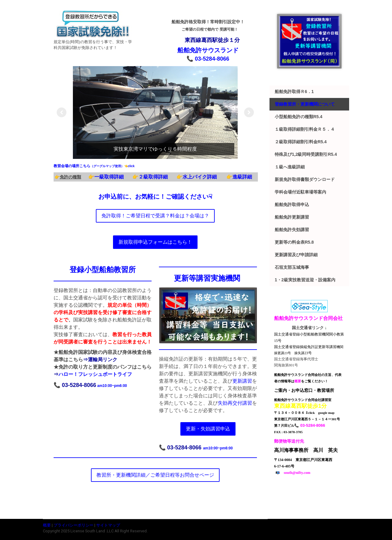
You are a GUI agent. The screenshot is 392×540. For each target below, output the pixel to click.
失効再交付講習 (235, 403)
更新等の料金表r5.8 (294, 242)
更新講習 (242, 381)
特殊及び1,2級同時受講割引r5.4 (306, 154)
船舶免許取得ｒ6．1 (294, 92)
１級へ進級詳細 (290, 167)
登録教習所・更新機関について (305, 104)
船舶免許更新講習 (292, 217)
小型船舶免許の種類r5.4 (299, 117)
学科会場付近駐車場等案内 (300, 192)
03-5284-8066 (212, 59)
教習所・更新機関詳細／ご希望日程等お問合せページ (155, 475)
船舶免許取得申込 (292, 204)
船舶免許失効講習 (292, 230)
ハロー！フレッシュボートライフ (95, 374)
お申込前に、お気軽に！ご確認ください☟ (155, 197)
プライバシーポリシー (73, 525)
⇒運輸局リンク (100, 360)
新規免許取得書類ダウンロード (305, 179)
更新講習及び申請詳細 (296, 255)
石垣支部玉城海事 (292, 267)
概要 (47, 525)
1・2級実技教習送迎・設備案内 (305, 280)
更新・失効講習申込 (208, 429)
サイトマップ (108, 525)
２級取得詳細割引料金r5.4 (301, 142)
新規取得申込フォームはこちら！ (155, 242)
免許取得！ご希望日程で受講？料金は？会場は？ (155, 216)
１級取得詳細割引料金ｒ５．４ (305, 129)
